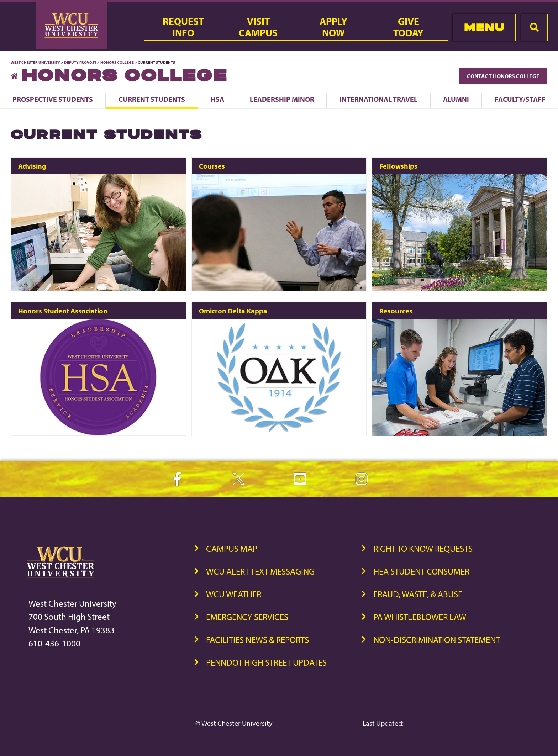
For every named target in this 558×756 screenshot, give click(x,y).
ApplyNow (333, 27)
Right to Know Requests (423, 548)
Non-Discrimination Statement (437, 639)
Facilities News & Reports (257, 639)
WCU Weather (234, 594)
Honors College (117, 62)
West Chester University (35, 62)
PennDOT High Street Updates (266, 662)
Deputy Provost (80, 62)
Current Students (152, 99)
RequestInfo (183, 27)
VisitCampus (258, 27)
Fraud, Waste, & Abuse (418, 594)
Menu (484, 27)
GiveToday (408, 27)
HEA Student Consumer (421, 571)
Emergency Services (247, 617)
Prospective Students (53, 99)
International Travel (378, 99)
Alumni (456, 99)
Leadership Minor (282, 99)
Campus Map (232, 548)
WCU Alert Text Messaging (260, 571)
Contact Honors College (503, 76)
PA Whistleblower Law (420, 617)
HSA (217, 99)
